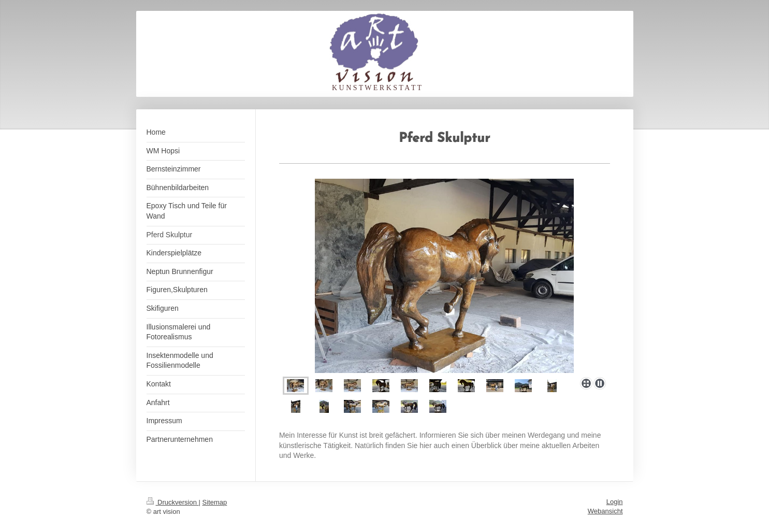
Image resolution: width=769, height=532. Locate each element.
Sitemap (215, 502)
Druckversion (173, 502)
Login (615, 502)
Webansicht (605, 511)
